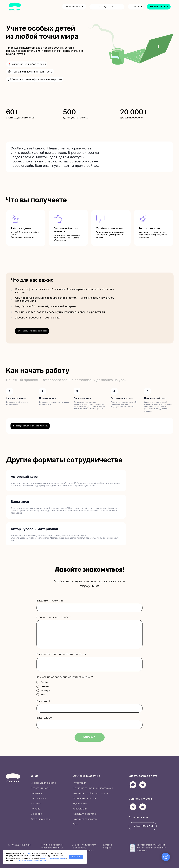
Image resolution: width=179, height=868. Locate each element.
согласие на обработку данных (53, 858)
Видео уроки (80, 804)
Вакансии (36, 814)
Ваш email (43, 701)
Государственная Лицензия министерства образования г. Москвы (152, 848)
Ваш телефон (45, 718)
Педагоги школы (40, 788)
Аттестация (79, 783)
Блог (75, 824)
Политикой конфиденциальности (33, 860)
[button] (159, 7)
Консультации (80, 809)
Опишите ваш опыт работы (54, 617)
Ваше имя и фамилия (50, 601)
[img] (13, 778)
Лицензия (36, 804)
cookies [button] (28, 853)
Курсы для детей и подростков (90, 793)
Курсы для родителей (85, 814)
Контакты (36, 793)
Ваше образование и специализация (61, 654)
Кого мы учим (39, 799)
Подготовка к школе (84, 799)
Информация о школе (43, 783)
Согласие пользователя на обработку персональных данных (84, 848)
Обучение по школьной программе (93, 788)
